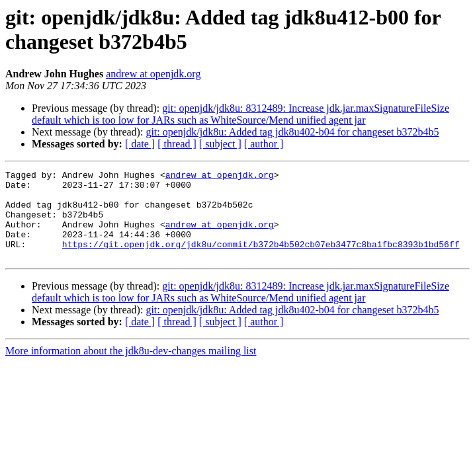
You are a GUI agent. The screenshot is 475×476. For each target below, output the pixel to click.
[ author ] (264, 144)
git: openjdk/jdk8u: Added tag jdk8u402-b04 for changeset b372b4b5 (292, 132)
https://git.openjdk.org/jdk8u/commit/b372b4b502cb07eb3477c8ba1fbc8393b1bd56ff (261, 260)
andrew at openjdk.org (153, 74)
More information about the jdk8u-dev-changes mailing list (131, 369)
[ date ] (140, 144)
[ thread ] (177, 144)
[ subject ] (220, 144)
